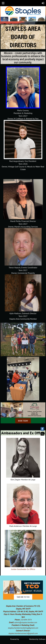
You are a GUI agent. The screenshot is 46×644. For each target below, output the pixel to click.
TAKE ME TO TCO (23, 597)
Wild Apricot (24, 639)
